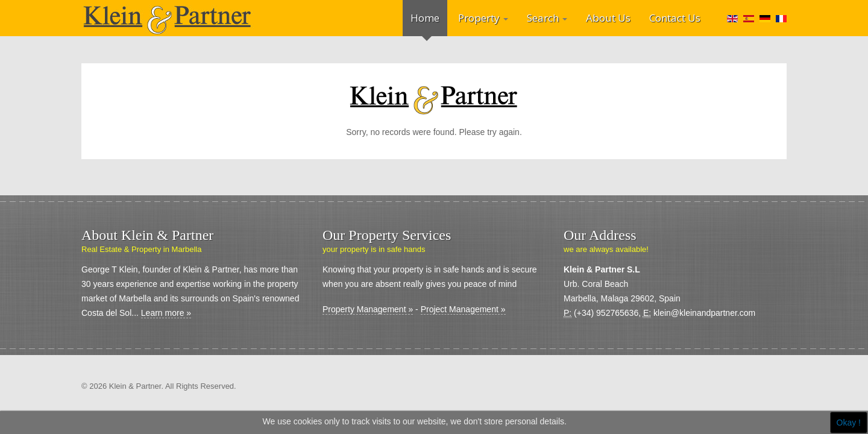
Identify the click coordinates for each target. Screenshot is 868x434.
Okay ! (849, 423)
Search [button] (547, 18)
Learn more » (166, 313)
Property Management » (368, 309)
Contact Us (675, 18)
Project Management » (463, 309)
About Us (608, 18)
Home (425, 18)
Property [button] (483, 18)
